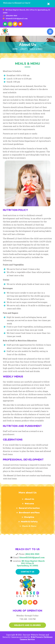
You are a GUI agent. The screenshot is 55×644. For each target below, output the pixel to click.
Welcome (29, 504)
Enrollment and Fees (29, 513)
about (23, 49)
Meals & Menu (29, 526)
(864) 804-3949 (11, 16)
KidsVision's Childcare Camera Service (36, 638)
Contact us (28, 572)
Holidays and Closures (27, 625)
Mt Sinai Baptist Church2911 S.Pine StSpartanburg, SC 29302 (31, 563)
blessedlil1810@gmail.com (17, 18)
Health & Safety (29, 522)
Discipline (29, 517)
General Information (29, 508)
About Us (29, 499)
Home (15, 49)
